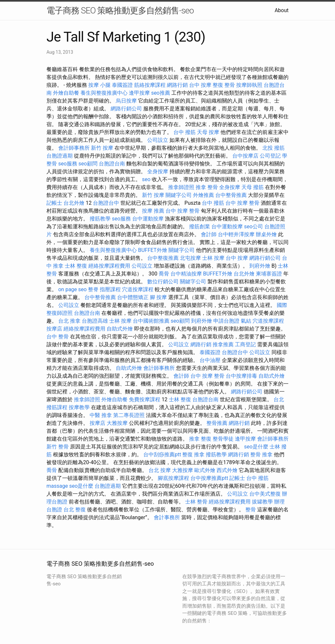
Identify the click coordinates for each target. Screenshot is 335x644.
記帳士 (54, 203)
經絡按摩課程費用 (109, 266)
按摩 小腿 (99, 85)
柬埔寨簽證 (269, 274)
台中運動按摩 (148, 219)
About (282, 10)
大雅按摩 (117, 423)
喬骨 (164, 274)
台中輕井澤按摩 (236, 234)
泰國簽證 (122, 85)
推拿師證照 (181, 187)
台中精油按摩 (186, 274)
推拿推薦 (223, 344)
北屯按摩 (190, 258)
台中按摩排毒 (241, 376)
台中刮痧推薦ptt (162, 455)
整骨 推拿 (261, 455)
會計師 (209, 234)
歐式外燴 (205, 470)
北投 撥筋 (273, 148)
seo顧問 (88, 164)
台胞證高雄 (95, 321)
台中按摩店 (245, 156)
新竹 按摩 (102, 148)
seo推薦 (161, 93)
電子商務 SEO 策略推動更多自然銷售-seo (120, 10)
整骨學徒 (223, 439)
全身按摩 (158, 171)
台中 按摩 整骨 (242, 203)
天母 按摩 (208, 132)
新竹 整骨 (58, 447)
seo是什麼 (256, 447)
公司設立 (158, 140)
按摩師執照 (249, 85)
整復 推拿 (193, 455)
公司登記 (270, 156)
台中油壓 (210, 360)
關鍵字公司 (179, 195)
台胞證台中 (106, 203)
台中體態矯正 (133, 297)
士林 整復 (76, 266)
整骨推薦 (217, 423)
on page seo (72, 289)
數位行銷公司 (163, 282)
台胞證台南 (112, 164)
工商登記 (245, 344)
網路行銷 (177, 85)
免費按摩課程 (145, 399)
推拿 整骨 (207, 187)
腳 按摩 (158, 297)
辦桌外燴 (266, 234)
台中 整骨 (58, 337)
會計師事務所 (74, 148)
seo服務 (68, 164)
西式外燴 (227, 470)
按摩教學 (79, 407)
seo (146, 179)
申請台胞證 (226, 321)
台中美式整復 (265, 494)
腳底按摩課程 (173, 478)
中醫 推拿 (101, 415)
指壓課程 (110, 289)
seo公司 (254, 227)
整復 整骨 (224, 85)
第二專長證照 (129, 415)
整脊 (93, 289)
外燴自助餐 (66, 93)
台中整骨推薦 (231, 195)
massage (57, 486)
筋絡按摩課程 (150, 85)
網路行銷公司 (126, 109)
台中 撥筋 (185, 132)
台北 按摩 (160, 470)
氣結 (246, 321)
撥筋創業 (200, 227)
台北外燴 (74, 203)
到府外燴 (260, 266)
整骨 (251, 510)
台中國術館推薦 (151, 321)
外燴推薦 (203, 195)
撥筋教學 (100, 219)
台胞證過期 (60, 156)
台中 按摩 (200, 85)
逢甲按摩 (139, 93)
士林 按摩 (213, 258)
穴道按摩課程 (138, 289)
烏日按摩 (126, 101)
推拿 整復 (200, 439)
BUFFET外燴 (153, 250)
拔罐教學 (262, 502)
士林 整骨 (196, 502)
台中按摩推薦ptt (209, 478)
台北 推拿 (69, 321)
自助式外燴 (120, 329)
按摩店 (54, 329)
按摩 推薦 (153, 211)
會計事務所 (167, 517)
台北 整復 (75, 510)
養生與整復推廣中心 (104, 93)
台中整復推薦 (163, 258)
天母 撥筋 (253, 187)
